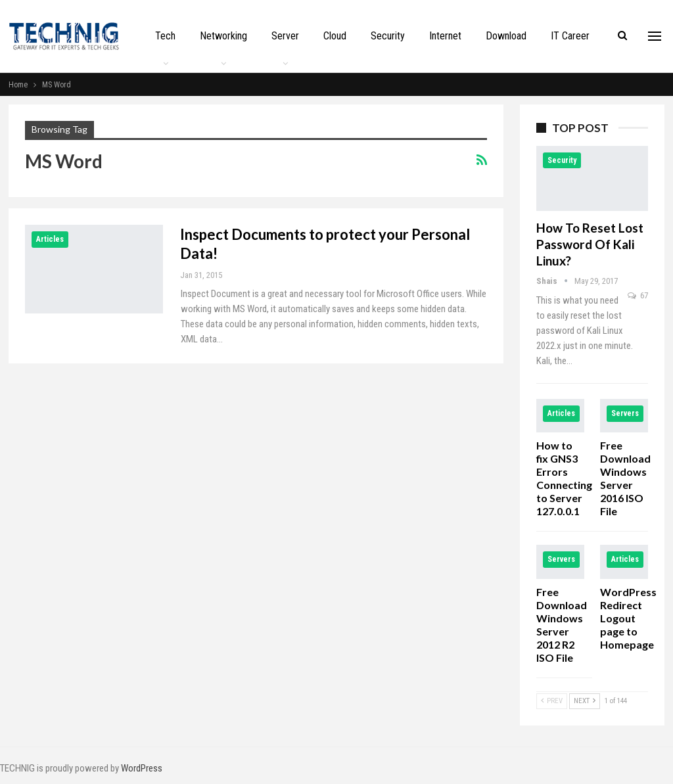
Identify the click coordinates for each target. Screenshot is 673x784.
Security (388, 36)
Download (506, 36)
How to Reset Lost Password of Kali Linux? (590, 244)
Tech (165, 36)
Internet (445, 36)
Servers (625, 413)
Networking (223, 36)
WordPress (142, 768)
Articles (50, 239)
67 (638, 295)
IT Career (570, 36)
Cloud (335, 36)
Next (585, 701)
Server (285, 36)
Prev (552, 701)
